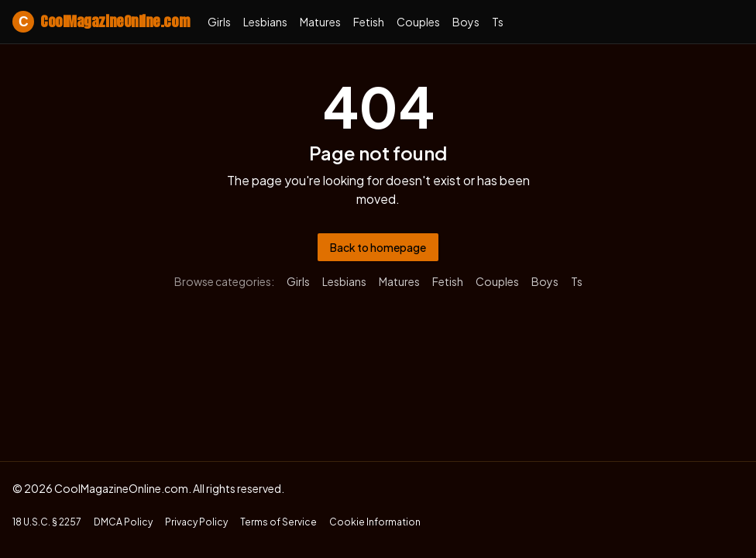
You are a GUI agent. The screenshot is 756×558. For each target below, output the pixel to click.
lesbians (265, 22)
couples (418, 22)
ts (498, 22)
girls (219, 22)
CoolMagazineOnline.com (101, 22)
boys (466, 22)
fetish (369, 22)
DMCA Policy (123, 522)
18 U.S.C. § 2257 (47, 522)
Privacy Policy (196, 522)
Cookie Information (375, 522)
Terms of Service (278, 522)
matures (320, 22)
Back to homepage (378, 247)
